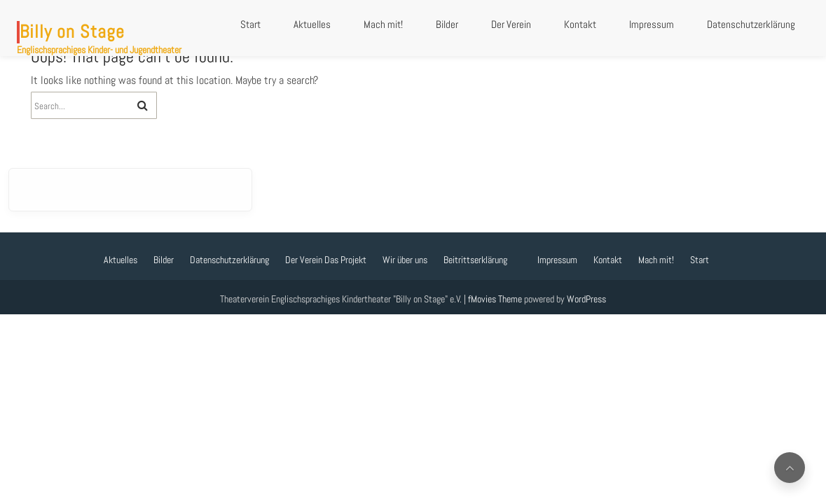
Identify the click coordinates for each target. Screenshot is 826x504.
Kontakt (580, 24)
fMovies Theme (495, 299)
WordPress (586, 299)
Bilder (447, 24)
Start (250, 24)
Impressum (652, 24)
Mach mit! (383, 24)
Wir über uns (405, 260)
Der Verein (511, 24)
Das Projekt (345, 260)
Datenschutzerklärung (751, 24)
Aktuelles (312, 24)
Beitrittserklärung (475, 260)
